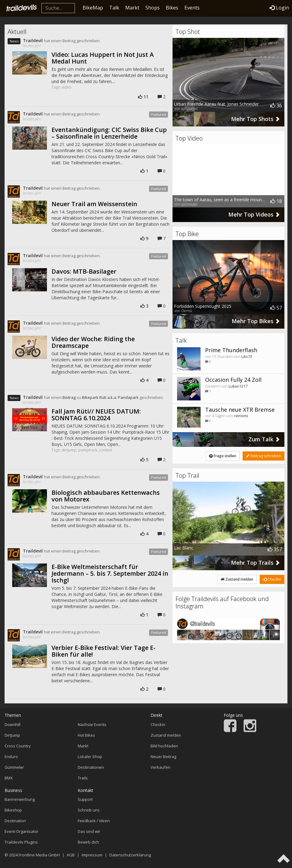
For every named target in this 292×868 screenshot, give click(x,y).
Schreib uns (89, 810)
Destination (15, 821)
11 (143, 97)
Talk (114, 8)
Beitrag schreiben (264, 456)
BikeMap (93, 8)
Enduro (11, 757)
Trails (83, 778)
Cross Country (18, 746)
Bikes (172, 8)
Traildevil (33, 40)
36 (276, 106)
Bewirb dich (88, 842)
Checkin (272, 579)
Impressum (92, 855)
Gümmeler (14, 767)
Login (279, 8)
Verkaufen (160, 767)
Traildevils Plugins (21, 842)
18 (276, 201)
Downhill (12, 724)
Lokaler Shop (90, 757)
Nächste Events (92, 724)
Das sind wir (89, 831)
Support (85, 799)
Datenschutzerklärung (130, 855)
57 (276, 308)
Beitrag (69, 397)
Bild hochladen (164, 746)
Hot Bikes (86, 735)
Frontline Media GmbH (39, 855)
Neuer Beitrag (163, 757)
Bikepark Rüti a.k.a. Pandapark (110, 397)
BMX (9, 778)
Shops (153, 8)
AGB (71, 855)
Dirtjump (12, 735)
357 (275, 549)
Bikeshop (13, 810)
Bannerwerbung (20, 799)
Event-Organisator (21, 831)
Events (192, 8)
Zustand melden (237, 579)
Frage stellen (223, 456)
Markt (132, 8)
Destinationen (91, 767)
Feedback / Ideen (94, 821)
